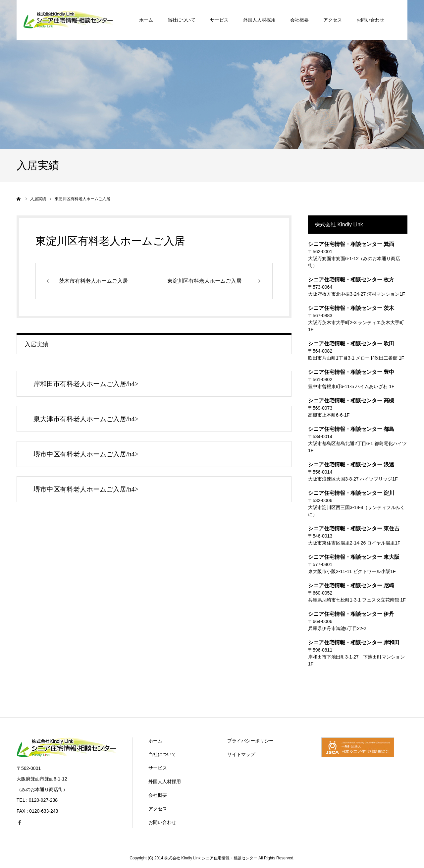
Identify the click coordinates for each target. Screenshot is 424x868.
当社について (162, 754)
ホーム (155, 741)
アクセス (158, 809)
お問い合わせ (162, 822)
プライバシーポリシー (250, 741)
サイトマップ (241, 754)
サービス (158, 768)
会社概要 (158, 795)
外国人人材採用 (165, 781)
